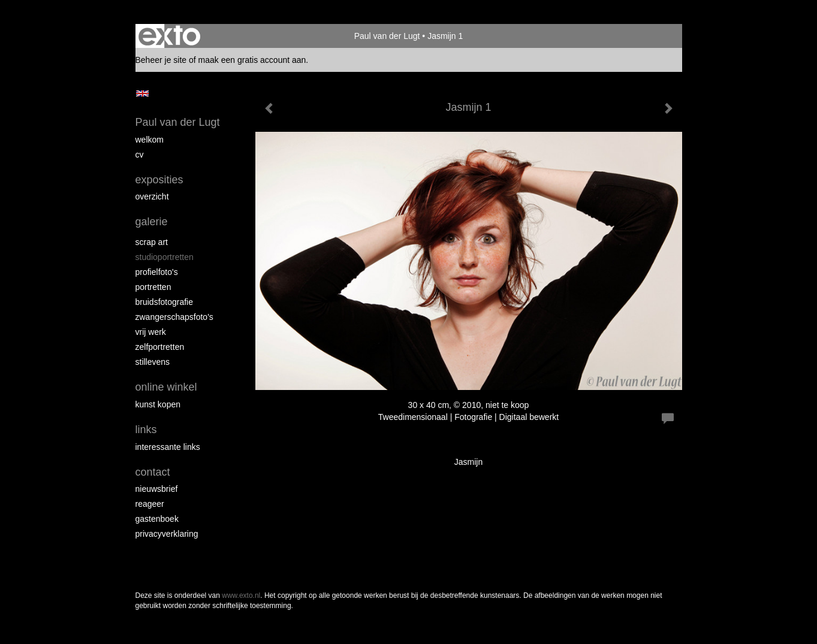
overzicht (152, 196)
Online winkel (166, 387)
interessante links (168, 447)
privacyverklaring (167, 534)
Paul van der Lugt (387, 36)
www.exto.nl (241, 595)
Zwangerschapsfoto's (174, 317)
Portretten (153, 287)
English (142, 93)
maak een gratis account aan (252, 60)
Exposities (159, 180)
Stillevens (153, 362)
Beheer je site (161, 60)
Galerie (152, 222)
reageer (150, 504)
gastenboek (157, 519)
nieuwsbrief (157, 489)
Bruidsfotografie (165, 302)
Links (146, 430)
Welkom (150, 140)
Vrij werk (151, 332)
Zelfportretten (160, 347)
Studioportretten (165, 257)
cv (140, 155)
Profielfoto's (157, 272)
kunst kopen (158, 404)
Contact (153, 472)
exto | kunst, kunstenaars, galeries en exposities (169, 36)
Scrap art (152, 242)
